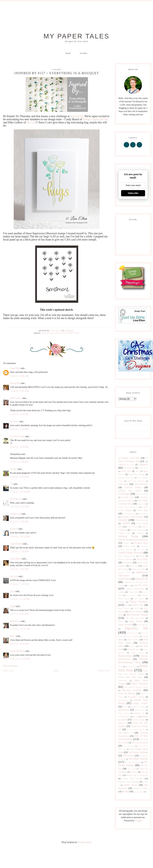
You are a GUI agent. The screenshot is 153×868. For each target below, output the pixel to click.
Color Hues (142, 510)
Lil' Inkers (139, 599)
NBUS (121, 621)
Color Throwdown (129, 514)
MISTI (137, 608)
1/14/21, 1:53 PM (19, 414)
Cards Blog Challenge (136, 481)
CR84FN (126, 523)
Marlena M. (15, 621)
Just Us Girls (141, 585)
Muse (120, 615)
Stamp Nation (140, 710)
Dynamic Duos (141, 543)
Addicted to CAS (126, 465)
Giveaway (127, 563)
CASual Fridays (142, 494)
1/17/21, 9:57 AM (20, 614)
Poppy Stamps (137, 653)
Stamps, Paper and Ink (95, 119)
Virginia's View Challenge (129, 782)
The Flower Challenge (138, 752)
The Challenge (129, 746)
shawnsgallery (123, 700)
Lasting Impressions (135, 589)
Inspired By (77, 116)
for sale (141, 550)
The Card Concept (140, 743)
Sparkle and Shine (138, 707)
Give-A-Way (142, 559)
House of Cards (138, 569)
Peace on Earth (132, 633)
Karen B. (14, 529)
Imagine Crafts (124, 572)
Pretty (120, 667)
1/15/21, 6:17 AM (20, 507)
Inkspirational (124, 579)
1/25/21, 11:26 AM (20, 659)
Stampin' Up (139, 713)
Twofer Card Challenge (133, 779)
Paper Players (136, 621)
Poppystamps (125, 656)
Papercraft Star (143, 625)
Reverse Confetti (132, 690)
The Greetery (128, 756)
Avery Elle (126, 471)
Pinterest (132, 646)
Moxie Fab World (136, 612)
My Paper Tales (76, 36)
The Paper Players (138, 759)
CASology (124, 494)
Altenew (143, 464)
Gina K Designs (125, 559)
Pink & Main (133, 640)
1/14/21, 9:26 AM (20, 391)
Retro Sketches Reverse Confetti (136, 687)
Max (126, 605)
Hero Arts (134, 566)
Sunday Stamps (139, 720)
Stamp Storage (124, 713)
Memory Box (138, 605)
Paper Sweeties (125, 625)
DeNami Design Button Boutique (133, 540)
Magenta (121, 602)
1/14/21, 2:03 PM (19, 429)
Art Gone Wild (129, 468)
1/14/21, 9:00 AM (20, 376)
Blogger (138, 821)
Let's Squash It (132, 595)
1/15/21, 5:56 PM (19, 522)
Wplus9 (125, 792)
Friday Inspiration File (127, 556)
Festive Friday (129, 546)
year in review (139, 792)
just (129, 586)
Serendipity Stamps (136, 697)
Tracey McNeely (17, 651)
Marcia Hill (15, 383)
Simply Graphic (140, 703)
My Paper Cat (16, 499)
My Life (31, 122)
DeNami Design (128, 536)
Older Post (9, 671)
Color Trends (143, 514)
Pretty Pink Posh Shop (130, 677)
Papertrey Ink (137, 628)
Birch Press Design (137, 474)
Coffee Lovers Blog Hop (128, 507)
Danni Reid (15, 368)
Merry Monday (124, 608)
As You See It (143, 468)
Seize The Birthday (127, 694)
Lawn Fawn (133, 592)
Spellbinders (124, 710)
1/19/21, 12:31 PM (20, 629)
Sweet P (122, 723)
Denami (140, 533)
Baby (137, 471)
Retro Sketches (140, 684)
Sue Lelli (14, 576)
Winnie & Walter (141, 788)
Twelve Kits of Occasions (137, 775)
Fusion (142, 556)
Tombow (134, 772)
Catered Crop (128, 497)
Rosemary (15, 421)
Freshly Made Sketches (131, 553)
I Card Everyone (17, 436)
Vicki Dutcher (16, 544)
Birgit (13, 606)
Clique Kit (141, 504)
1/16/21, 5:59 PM (19, 569)
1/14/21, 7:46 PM (19, 462)
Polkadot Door (134, 649)
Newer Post (104, 671)
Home (68, 53)
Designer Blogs (85, 842)
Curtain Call (124, 533)
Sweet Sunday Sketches (136, 730)
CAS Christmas (141, 484)
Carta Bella (123, 484)
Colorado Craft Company (132, 517)
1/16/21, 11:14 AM (20, 537)
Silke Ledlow (16, 398)
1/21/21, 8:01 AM (20, 644)
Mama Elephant (139, 602)
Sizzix (125, 707)
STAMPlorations (124, 716)
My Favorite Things (137, 615)
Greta (13, 591)
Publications (123, 681)
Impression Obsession (54, 333)
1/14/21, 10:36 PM (20, 492)
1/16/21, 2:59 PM (19, 552)
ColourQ (123, 520)
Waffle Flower (131, 785)
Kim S (13, 636)
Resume (84, 53)
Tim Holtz (132, 769)
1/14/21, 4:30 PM (19, 447)
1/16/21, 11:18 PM (20, 599)
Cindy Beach (16, 559)
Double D (127, 543)
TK (12, 484)
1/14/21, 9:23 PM (19, 477)
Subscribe (133, 193)
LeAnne (14, 469)
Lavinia (121, 592)
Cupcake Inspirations (138, 530)
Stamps (136, 716)
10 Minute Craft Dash (129, 458)
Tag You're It (125, 733)
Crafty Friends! (133, 527)
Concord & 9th (142, 520)
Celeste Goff (16, 514)
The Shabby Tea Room (133, 762)
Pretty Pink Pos (131, 667)
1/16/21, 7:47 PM (19, 584)
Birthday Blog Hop (126, 478)
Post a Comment (10, 666)
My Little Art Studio (135, 618)
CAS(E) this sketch (130, 491)
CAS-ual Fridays (133, 487)
